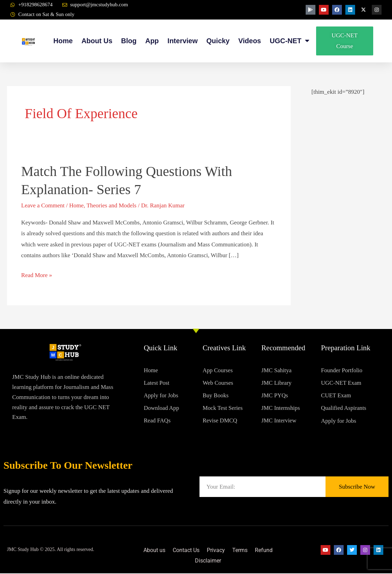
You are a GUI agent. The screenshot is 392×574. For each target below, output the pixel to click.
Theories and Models (111, 205)
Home (63, 41)
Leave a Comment (43, 205)
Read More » (37, 274)
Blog (129, 41)
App (152, 41)
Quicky (218, 41)
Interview (183, 41)
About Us (97, 41)
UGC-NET (290, 41)
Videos (250, 41)
